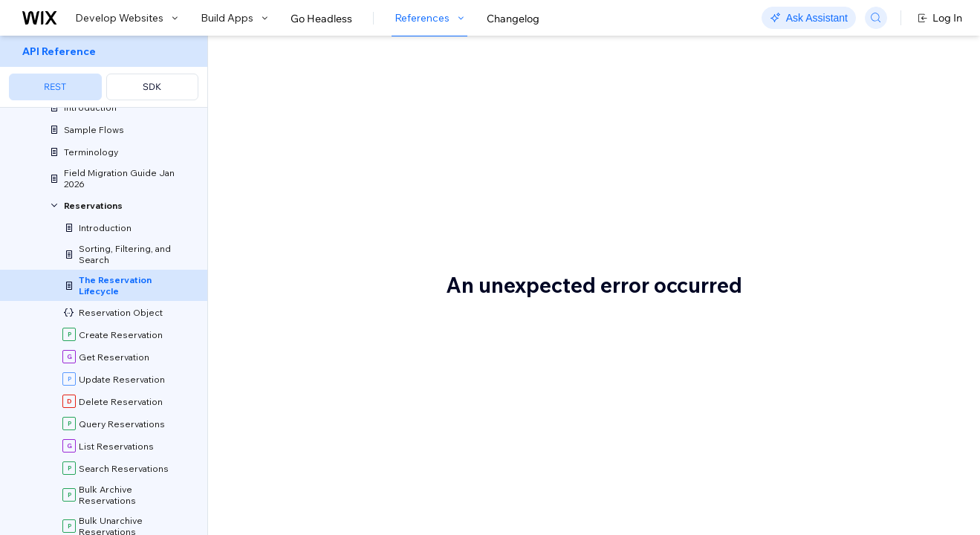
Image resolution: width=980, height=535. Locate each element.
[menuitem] (104, 72)
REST (55, 87)
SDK (152, 87)
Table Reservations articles (411, 311)
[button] (300, 114)
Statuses (282, 365)
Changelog (513, 19)
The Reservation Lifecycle (392, 62)
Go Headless (321, 19)
